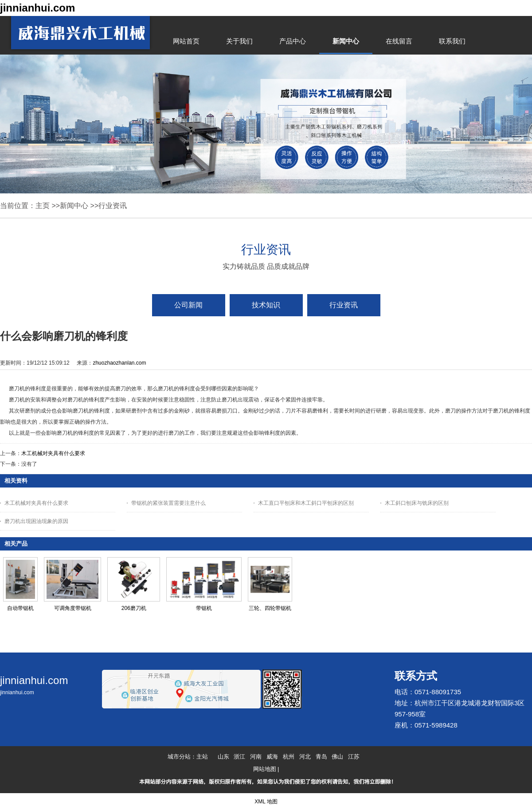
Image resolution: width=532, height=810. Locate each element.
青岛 (321, 757)
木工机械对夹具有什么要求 (53, 453)
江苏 (354, 757)
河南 (256, 757)
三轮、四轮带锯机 (270, 608)
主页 (43, 206)
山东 (223, 757)
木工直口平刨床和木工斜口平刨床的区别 (306, 503)
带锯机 (204, 608)
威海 (272, 757)
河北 (305, 757)
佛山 (337, 757)
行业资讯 (113, 206)
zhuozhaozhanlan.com (119, 363)
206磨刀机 (134, 608)
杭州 (289, 757)
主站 (202, 757)
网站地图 (265, 769)
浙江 (239, 757)
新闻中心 (74, 206)
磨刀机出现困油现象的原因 (36, 521)
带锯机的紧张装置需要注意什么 (168, 503)
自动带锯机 (20, 608)
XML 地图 (266, 802)
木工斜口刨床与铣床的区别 (417, 503)
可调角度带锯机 (73, 608)
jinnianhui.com (37, 8)
